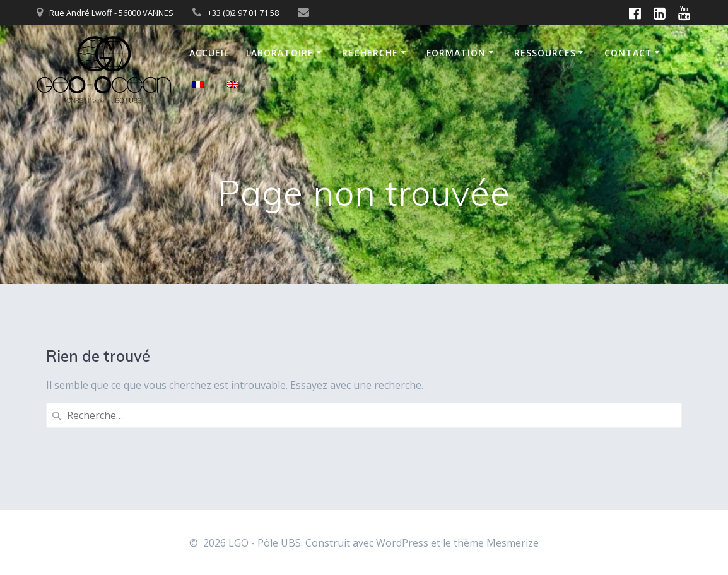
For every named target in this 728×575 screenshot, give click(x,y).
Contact (628, 53)
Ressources (545, 53)
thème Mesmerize (496, 543)
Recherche (370, 53)
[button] (266, 86)
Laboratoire (280, 53)
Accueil (209, 53)
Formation (456, 53)
